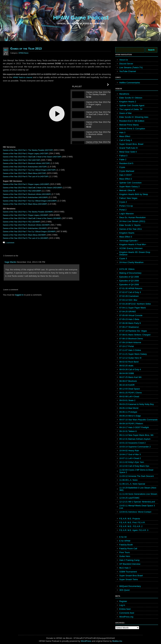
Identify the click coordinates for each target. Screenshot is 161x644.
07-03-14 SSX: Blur (128, 300)
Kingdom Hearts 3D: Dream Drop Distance (135, 253)
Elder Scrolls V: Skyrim (130, 225)
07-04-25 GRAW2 (128, 312)
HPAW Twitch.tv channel (23, 77)
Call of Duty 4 (126, 140)
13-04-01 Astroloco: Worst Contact (135, 512)
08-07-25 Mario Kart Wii (130, 377)
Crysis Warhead (127, 171)
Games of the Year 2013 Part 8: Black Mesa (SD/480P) (24, 235)
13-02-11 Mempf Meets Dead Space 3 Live (137, 507)
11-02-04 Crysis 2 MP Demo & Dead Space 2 (136, 471)
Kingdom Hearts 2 (128, 102)
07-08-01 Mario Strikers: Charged (135, 335)
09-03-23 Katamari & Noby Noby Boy (137, 404)
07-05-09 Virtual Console (131, 315)
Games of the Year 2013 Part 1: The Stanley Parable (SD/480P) (28, 212)
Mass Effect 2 (126, 179)
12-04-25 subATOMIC (129, 498)
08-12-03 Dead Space (130, 389)
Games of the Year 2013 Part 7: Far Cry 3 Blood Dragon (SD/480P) (29, 232)
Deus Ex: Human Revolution (132, 217)
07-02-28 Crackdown (129, 296)
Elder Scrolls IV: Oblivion (131, 98)
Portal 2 (123, 210)
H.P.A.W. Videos (127, 269)
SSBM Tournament (128, 572)
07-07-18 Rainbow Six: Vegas (133, 331)
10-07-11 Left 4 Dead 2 (130, 458)
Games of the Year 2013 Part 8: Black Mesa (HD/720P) (25, 173)
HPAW (21, 53)
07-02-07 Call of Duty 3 (130, 292)
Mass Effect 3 (126, 237)
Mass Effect (125, 136)
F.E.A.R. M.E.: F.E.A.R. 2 (131, 526)
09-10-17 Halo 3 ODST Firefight (134, 427)
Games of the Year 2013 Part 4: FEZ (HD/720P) (22, 160)
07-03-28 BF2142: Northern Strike (135, 304)
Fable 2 (123, 160)
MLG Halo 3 (125, 568)
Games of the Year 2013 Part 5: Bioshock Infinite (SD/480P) (26, 225)
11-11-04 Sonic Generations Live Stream (138, 494)
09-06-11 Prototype (128, 412)
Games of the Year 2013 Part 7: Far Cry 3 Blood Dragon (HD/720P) (29, 170)
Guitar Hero (125, 556)
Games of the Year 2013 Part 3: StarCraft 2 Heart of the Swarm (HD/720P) (32, 157)
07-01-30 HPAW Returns (131, 288)
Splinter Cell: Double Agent (132, 105)
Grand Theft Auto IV (129, 148)
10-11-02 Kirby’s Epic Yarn (132, 462)
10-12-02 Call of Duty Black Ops (134, 466)
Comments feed (127, 613)
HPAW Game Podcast (81, 18)
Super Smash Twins (129, 579)
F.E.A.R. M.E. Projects (130, 519)
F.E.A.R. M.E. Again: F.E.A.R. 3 (134, 530)
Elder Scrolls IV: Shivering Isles (134, 117)
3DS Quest (124, 590)
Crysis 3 (123, 258)
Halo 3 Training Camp (129, 560)
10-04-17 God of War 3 (130, 454)
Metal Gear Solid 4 (128, 152)
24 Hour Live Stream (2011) (132, 221)
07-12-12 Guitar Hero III (130, 358)
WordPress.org (126, 617)
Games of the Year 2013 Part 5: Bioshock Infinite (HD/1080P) (27, 194)
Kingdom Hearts (127, 233)
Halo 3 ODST (125, 175)
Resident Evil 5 (126, 163)
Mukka (115, 641)
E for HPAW (125, 541)
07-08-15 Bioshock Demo (131, 339)
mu (121, 641)
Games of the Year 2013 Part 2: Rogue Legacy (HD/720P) (26, 153)
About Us (124, 60)
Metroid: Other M (127, 190)
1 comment (10, 243)
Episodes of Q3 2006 (129, 281)
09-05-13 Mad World (129, 408)
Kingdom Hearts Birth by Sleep (134, 194)
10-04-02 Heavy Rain (129, 451)
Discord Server (126, 64)
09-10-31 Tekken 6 (128, 431)
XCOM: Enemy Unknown (131, 248)
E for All (123, 537)
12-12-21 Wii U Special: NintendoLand (137, 502)
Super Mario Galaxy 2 (129, 187)
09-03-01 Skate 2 (127, 400)
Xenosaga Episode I (129, 241)
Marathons (124, 94)
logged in (19, 295)
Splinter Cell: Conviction (130, 183)
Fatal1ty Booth (126, 545)
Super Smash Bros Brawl (131, 576)
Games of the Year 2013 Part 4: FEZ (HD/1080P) (22, 191)
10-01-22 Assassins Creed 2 (132, 443)
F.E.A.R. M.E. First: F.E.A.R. (132, 522)
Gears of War (125, 113)
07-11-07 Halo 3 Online (130, 350)
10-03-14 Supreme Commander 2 (135, 447)
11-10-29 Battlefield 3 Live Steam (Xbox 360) (138, 489)
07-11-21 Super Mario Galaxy (133, 354)
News (26, 53)
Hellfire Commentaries (130, 83)
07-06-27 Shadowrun (129, 327)
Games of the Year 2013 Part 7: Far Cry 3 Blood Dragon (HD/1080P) (30, 201)
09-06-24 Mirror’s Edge (130, 416)
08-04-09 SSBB (127, 373)
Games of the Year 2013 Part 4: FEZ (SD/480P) (22, 222)
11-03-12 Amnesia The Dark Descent (137, 476)
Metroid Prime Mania (129, 125)
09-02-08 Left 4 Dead (129, 396)
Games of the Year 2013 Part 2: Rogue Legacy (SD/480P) (26, 215)
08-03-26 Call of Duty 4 (130, 369)
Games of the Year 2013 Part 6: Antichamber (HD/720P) (25, 167)
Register (123, 601)
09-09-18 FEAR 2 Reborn (131, 424)
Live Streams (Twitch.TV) (131, 67)
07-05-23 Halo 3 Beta (129, 319)
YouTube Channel (128, 71)
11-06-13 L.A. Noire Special (132, 484)
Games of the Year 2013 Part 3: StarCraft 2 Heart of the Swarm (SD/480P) (32, 218)
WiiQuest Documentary (130, 586)
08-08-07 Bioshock (128, 381)
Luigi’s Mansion (126, 214)
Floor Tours (125, 552)
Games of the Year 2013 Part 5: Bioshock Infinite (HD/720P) (26, 163)
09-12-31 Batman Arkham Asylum (135, 439)
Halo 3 (122, 132)
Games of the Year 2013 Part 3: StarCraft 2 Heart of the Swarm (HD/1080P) (33, 188)
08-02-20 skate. (127, 366)
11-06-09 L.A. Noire (128, 480)
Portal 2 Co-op (126, 206)
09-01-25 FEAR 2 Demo (130, 393)
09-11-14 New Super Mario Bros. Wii (136, 435)
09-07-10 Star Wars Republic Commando (138, 420)
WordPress (86, 641)
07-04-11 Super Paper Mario (133, 308)
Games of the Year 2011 (131, 229)
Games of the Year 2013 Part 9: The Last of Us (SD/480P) (26, 238)
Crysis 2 (123, 202)
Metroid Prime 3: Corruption (132, 129)
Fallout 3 (123, 156)
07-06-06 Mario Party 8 (130, 323)
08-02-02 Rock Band (129, 362)
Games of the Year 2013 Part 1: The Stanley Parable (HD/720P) (28, 150)
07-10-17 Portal (127, 346)
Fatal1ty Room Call (128, 549)
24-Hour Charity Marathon (131, 262)
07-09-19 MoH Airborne (130, 342)
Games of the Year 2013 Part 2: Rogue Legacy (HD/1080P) (26, 184)
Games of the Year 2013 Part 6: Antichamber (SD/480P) (25, 228)
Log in (122, 605)
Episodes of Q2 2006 (129, 277)
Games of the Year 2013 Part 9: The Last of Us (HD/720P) (26, 176)
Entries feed (125, 609)
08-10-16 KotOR (127, 385)
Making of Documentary (130, 273)
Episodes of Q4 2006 (129, 285)
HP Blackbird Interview (130, 564)
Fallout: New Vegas (128, 198)
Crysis (122, 167)
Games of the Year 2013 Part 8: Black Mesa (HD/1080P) (25, 204)
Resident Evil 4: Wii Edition (132, 121)
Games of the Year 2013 (26, 49)
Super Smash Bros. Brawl (131, 144)
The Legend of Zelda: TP (131, 109)
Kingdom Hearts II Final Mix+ (133, 244)
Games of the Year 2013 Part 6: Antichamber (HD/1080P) (25, 197)
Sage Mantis (10, 262)
